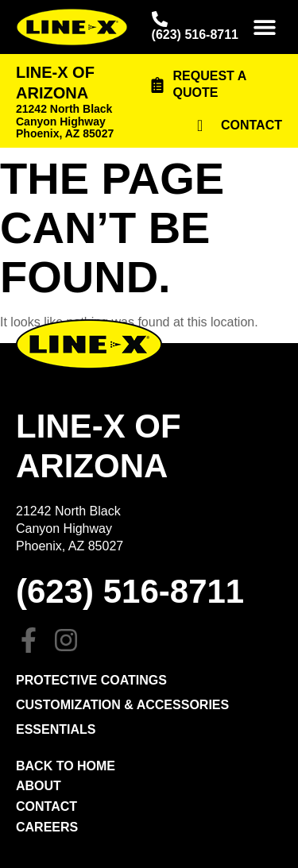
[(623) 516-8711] (160, 19)
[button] (264, 27)
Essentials (56, 729)
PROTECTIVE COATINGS (91, 680)
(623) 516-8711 (195, 35)
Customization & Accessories (122, 705)
